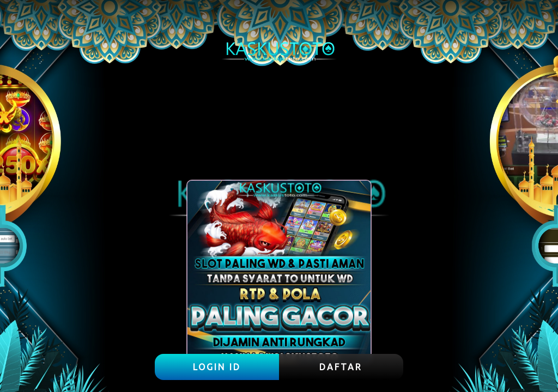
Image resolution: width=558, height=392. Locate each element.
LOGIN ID (217, 367)
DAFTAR (341, 367)
